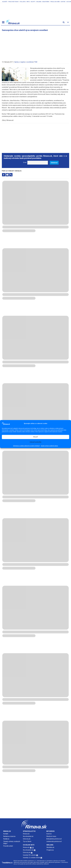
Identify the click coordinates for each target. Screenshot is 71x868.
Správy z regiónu (20, 62)
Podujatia (23, 2)
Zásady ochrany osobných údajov (49, 446)
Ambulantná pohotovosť (54, 839)
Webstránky (46, 2)
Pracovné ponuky (13, 2)
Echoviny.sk (27, 839)
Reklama (39, 2)
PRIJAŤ (35, 437)
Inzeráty (5, 2)
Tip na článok (27, 841)
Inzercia (49, 834)
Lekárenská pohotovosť (54, 841)
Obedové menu (51, 836)
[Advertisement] (35, 45)
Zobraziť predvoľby (35, 442)
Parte (28, 2)
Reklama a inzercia (9, 836)
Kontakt (63, 2)
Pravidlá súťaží (8, 846)
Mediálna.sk (50, 847)
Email (25, 162)
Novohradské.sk (28, 836)
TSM (36, 62)
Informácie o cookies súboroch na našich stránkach (26, 446)
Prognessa (50, 850)
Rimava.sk (26, 834)
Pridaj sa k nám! (55, 2)
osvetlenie (30, 62)
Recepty (33, 2)
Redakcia (6, 839)
